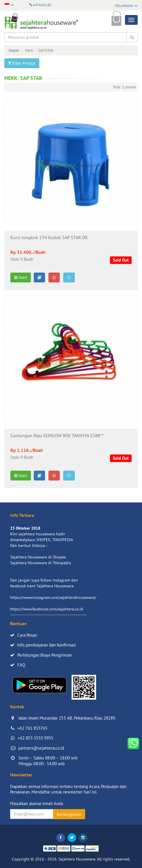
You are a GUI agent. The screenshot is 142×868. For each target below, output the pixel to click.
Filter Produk (22, 63)
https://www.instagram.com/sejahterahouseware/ (53, 597)
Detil (21, 277)
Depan (14, 50)
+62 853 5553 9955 (35, 738)
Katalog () (40, 5)
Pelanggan (126, 6)
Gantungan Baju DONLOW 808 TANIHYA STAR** (57, 436)
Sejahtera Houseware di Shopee (38, 557)
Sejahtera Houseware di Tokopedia (41, 563)
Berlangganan (69, 814)
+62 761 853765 (32, 728)
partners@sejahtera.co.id (41, 748)
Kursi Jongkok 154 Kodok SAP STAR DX (49, 238)
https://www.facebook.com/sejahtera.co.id (47, 609)
